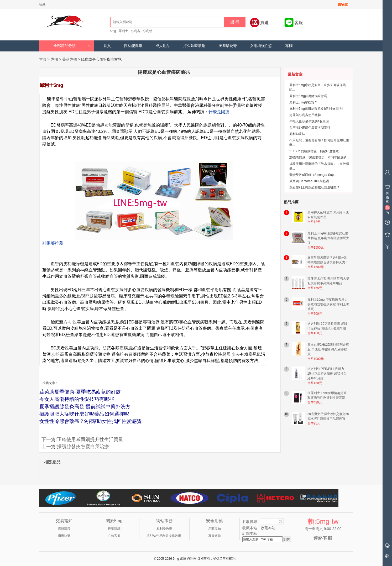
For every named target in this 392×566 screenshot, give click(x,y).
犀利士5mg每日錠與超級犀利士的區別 (316, 109)
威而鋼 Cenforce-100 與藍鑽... (310, 181)
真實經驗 (215, 536)
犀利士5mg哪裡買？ (303, 102)
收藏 (42, 4)
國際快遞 (64, 536)
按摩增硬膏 (228, 46)
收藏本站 (268, 528)
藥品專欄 (70, 59)
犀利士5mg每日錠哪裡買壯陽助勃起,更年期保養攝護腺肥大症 (328, 238)
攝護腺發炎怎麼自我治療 (83, 447)
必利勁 (148, 31)
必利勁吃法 (297, 134)
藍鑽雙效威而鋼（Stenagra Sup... (313, 175)
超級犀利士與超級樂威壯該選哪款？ (315, 187)
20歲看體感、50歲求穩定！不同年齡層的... (319, 158)
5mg (113, 31)
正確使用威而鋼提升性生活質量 (90, 439)
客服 (299, 23)
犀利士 (123, 31)
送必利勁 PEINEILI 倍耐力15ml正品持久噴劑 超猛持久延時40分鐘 (327, 374)
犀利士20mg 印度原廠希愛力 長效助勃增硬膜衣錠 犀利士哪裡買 (328, 304)
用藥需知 (215, 529)
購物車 (343, 5)
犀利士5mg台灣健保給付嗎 (308, 96)
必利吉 (135, 31)
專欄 (289, 46)
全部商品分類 (72, 46)
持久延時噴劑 (194, 46)
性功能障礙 (133, 46)
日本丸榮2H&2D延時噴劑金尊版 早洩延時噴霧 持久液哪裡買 (328, 349)
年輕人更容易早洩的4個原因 (309, 121)
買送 (264, 23)
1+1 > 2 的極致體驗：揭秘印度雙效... (315, 151)
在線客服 (114, 536)
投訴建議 (114, 529)
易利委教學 (164, 529)
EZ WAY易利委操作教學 (164, 536)
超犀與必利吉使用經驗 (305, 115)
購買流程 (64, 529)
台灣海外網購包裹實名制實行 (310, 128)
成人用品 (163, 46)
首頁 (107, 46)
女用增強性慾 (261, 46)
